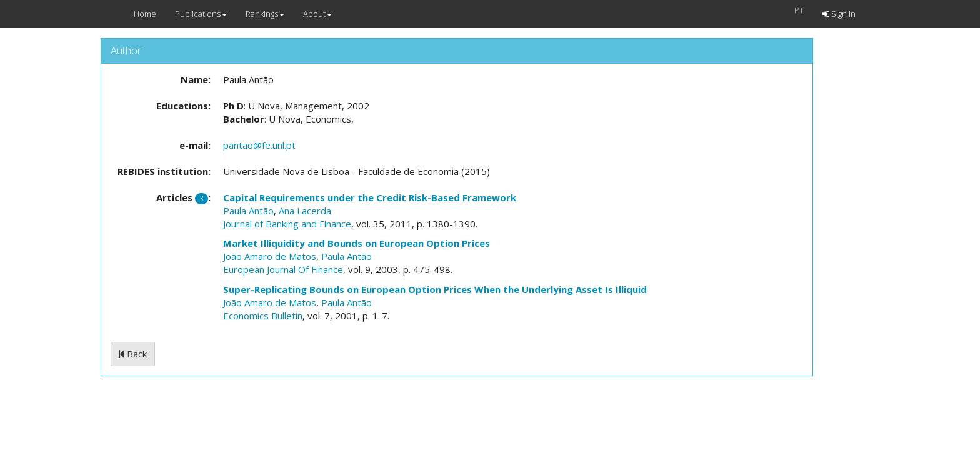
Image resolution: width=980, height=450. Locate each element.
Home (145, 14)
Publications (201, 14)
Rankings (265, 14)
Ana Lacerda (305, 211)
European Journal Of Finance (283, 269)
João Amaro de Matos (270, 256)
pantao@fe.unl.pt (259, 145)
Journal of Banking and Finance (287, 224)
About (317, 14)
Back (133, 354)
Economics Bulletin (263, 316)
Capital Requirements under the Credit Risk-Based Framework (370, 197)
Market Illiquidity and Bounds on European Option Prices (357, 243)
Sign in (839, 14)
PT (799, 10)
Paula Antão (248, 211)
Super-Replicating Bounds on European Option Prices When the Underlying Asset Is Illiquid (435, 289)
